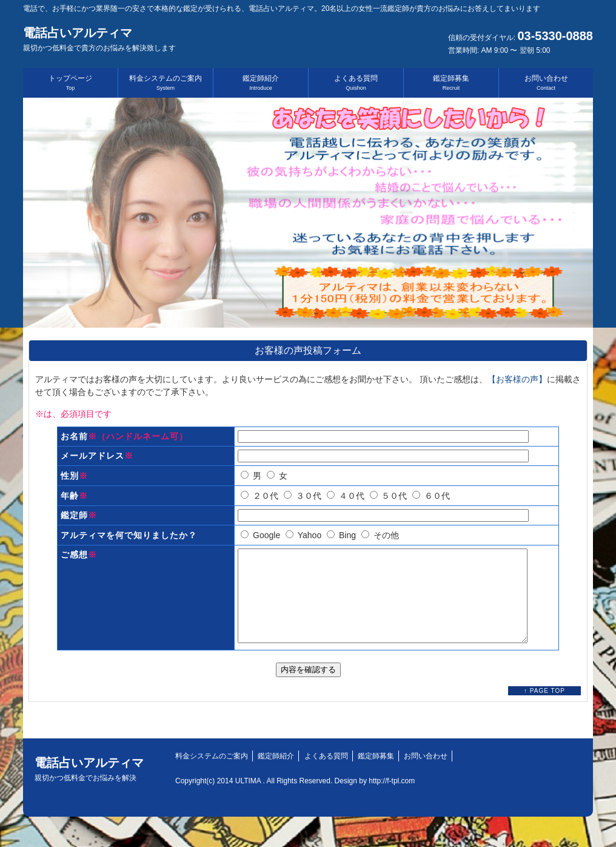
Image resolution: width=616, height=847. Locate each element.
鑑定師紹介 (261, 82)
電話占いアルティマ (99, 39)
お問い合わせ (546, 82)
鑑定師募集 (451, 82)
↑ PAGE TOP (544, 709)
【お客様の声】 (517, 379)
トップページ (70, 82)
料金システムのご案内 (166, 82)
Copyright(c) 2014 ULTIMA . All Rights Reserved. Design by (272, 799)
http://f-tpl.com (392, 799)
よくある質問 (356, 82)
